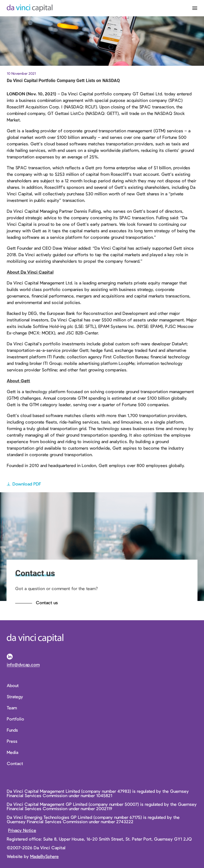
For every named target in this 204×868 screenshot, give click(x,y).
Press (12, 741)
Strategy (15, 697)
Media (12, 752)
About (13, 685)
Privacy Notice (22, 830)
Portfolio (15, 719)
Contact (15, 763)
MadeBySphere (44, 856)
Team (12, 708)
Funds (12, 730)
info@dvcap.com (23, 665)
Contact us (47, 602)
